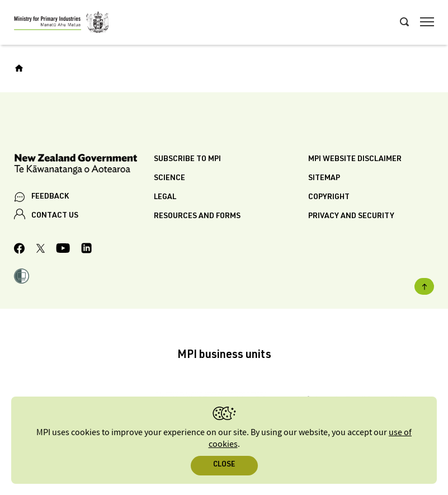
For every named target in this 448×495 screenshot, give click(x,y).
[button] (22, 277)
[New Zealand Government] (84, 166)
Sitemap (324, 178)
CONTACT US (55, 216)
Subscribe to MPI (187, 159)
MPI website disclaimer (355, 159)
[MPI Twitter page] (41, 250)
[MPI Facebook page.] (20, 250)
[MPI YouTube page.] (63, 250)
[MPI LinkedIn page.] (86, 250)
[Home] (19, 68)
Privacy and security (351, 216)
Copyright (329, 197)
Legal (165, 197)
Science (169, 178)
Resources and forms (197, 216)
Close (224, 465)
